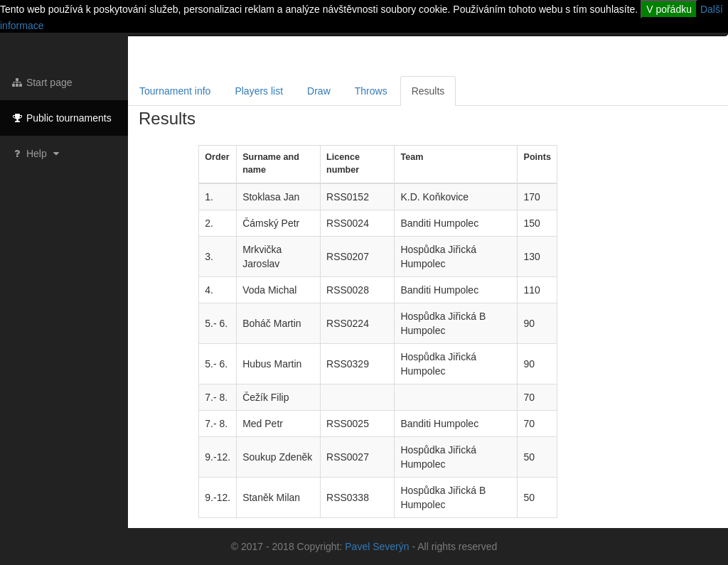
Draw (319, 91)
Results (428, 91)
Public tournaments (61, 118)
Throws (371, 91)
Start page (42, 82)
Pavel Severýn (377, 547)
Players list (259, 91)
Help (37, 154)
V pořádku (669, 9)
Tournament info (175, 91)
